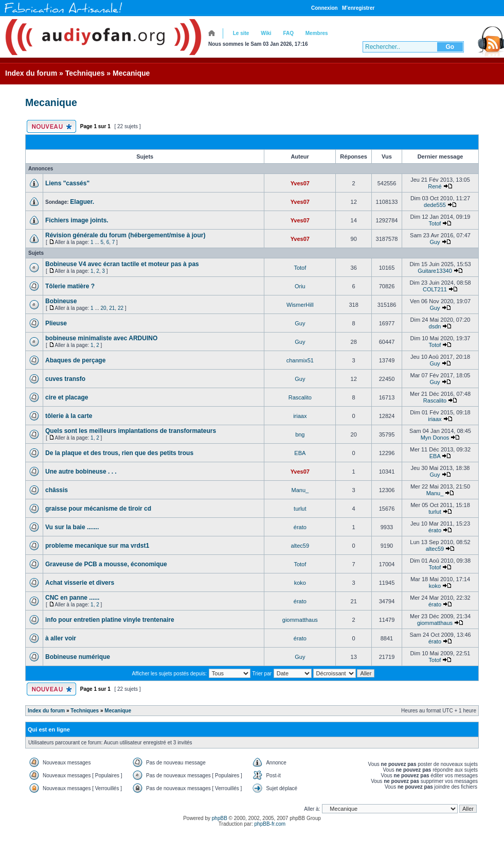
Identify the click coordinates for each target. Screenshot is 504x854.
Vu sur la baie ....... (72, 527)
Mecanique (131, 73)
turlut (300, 509)
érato (300, 527)
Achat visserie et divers (80, 583)
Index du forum (31, 73)
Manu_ (300, 490)
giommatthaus (300, 620)
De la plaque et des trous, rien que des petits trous (119, 453)
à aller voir (61, 638)
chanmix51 (300, 360)
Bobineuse (61, 301)
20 (104, 308)
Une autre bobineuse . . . (81, 472)
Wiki (266, 33)
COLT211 (435, 289)
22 (121, 308)
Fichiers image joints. (77, 220)
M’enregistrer (358, 8)
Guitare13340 (435, 271)
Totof (435, 223)
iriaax (300, 416)
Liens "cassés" (67, 183)
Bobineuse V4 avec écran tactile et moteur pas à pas (122, 264)
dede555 (435, 205)
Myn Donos (435, 438)
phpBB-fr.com (270, 824)
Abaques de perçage (75, 360)
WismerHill (300, 305)
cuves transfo (65, 379)
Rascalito (300, 397)
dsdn (435, 326)
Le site (241, 33)
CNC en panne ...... (72, 598)
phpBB (220, 818)
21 (112, 308)
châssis (57, 490)
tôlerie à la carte (69, 416)
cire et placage (67, 397)
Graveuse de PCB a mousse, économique (106, 564)
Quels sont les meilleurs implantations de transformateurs (131, 431)
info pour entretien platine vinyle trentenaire (110, 620)
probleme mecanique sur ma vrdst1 (97, 546)
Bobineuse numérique (78, 657)
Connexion (325, 8)
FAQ (288, 33)
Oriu (300, 286)
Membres (317, 33)
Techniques (85, 73)
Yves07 (300, 183)
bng (300, 434)
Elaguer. (82, 202)
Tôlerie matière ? (70, 286)
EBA (300, 453)
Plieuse (56, 323)
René (435, 186)
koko (300, 583)
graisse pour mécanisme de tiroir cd (98, 509)
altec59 (300, 546)
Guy (435, 242)
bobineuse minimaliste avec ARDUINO (101, 338)
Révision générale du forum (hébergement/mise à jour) (125, 235)
